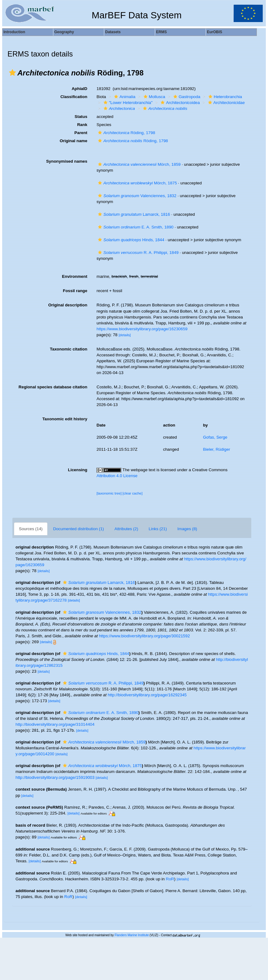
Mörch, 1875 (137, 183)
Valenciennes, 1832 (136, 196)
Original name (73, 141)
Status (81, 117)
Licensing (78, 470)
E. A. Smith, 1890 (135, 227)
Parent (81, 133)
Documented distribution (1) (78, 529)
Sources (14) (31, 529)
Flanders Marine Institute (132, 935)
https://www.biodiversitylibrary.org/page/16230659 (142, 329)
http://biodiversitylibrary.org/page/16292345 (147, 695)
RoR (170, 879)
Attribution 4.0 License (117, 476)
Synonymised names (67, 161)
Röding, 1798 (126, 133)
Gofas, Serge (215, 437)
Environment (75, 276)
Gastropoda (186, 97)
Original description (68, 305)
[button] (12, 73)
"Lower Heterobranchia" (127, 103)
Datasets (113, 32)
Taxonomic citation (69, 349)
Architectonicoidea (179, 103)
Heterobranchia (224, 97)
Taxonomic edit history (65, 419)
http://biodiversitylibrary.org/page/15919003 (55, 777)
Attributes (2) (126, 529)
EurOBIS (214, 32)
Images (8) (187, 529)
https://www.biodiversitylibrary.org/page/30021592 (144, 636)
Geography (64, 32)
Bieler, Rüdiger (216, 449)
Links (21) (158, 529)
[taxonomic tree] (109, 493)
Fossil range (75, 291)
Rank (82, 125)
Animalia (124, 97)
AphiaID (79, 89)
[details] (125, 335)
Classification (74, 97)
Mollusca (154, 97)
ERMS (161, 32)
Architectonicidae (226, 103)
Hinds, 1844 (130, 240)
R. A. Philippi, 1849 (137, 253)
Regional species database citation (53, 387)
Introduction (14, 32)
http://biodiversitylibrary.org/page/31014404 (55, 724)
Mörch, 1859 (138, 164)
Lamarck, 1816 (133, 214)
